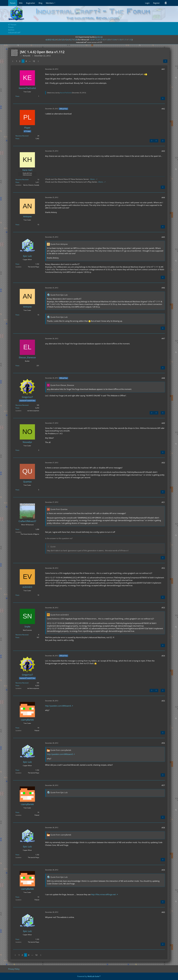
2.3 (59, 40)
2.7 (72, 40)
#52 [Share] (163, 568)
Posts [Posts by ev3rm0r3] (17, 595)
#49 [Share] (163, 423)
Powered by (89, 976)
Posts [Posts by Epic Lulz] (17, 264)
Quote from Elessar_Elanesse (62, 385)
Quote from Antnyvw (59, 244)
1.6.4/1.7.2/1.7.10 (97, 40)
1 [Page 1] (17, 61)
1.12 (130, 40)
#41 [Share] (163, 69)
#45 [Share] (163, 237)
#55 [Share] (163, 701)
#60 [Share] (163, 912)
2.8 (76, 40)
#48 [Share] (163, 378)
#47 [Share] (163, 338)
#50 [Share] (163, 463)
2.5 (63, 40)
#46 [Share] (163, 288)
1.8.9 (108, 40)
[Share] (165, 61)
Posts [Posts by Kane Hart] (17, 182)
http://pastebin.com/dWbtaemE (58, 706)
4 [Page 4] (26, 61)
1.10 (120, 40)
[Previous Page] (13, 61)
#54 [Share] (163, 656)
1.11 (125, 40)
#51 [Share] (163, 502)
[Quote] (163, 98)
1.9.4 (114, 40)
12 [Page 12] (34, 61)
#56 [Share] (163, 743)
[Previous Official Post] (152, 141)
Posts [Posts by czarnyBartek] (17, 728)
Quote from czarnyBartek (61, 750)
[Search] (166, 3)
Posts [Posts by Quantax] (17, 490)
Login (147, 3)
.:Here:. (92, 179)
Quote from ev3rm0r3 (60, 615)
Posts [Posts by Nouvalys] (17, 450)
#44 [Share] (163, 197)
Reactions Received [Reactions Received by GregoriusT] (22, 405)
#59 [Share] (163, 870)
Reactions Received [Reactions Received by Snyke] (22, 635)
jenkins (99, 37)
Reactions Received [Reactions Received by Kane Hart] (22, 180)
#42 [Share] (163, 109)
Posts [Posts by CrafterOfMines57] (17, 529)
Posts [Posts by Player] (17, 139)
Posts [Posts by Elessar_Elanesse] (17, 366)
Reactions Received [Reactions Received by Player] (22, 136)
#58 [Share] (163, 828)
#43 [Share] (163, 151)
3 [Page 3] (23, 61)
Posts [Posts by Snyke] (17, 637)
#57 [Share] (163, 785)
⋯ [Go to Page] (30, 61)
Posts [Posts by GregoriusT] (17, 408)
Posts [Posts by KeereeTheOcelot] (17, 96)
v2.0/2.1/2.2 (51, 40)
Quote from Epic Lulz (59, 295)
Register (156, 3)
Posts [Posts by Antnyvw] (17, 225)
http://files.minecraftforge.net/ (103, 894)
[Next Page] (38, 61)
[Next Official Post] (156, 141)
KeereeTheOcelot (66, 93)
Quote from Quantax (59, 509)
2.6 (67, 40)
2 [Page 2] (20, 61)
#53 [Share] (163, 608)
